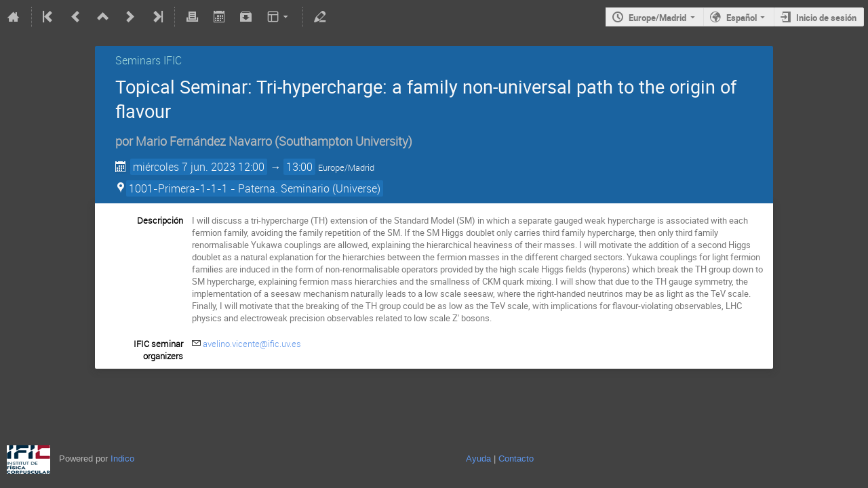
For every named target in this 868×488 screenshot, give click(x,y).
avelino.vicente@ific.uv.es (252, 344)
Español (742, 18)
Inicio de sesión (826, 18)
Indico (122, 459)
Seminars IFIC (149, 60)
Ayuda (478, 459)
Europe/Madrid (657, 18)
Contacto (516, 459)
